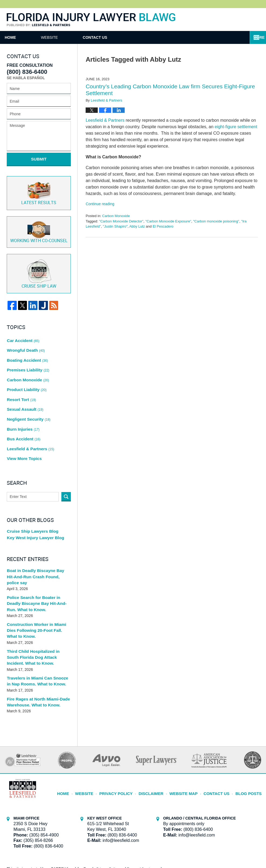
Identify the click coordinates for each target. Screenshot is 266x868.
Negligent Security (27, 390)
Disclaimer (160, 739)
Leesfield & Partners (105, 120)
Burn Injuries (22, 398)
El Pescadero (163, 226)
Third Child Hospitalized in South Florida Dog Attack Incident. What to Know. (37, 608)
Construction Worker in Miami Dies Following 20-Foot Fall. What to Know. (38, 583)
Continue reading (100, 204)
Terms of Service (142, 818)
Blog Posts (250, 739)
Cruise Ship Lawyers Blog (31, 492)
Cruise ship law (39, 266)
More (254, 37)
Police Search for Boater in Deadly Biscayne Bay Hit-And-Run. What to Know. (38, 558)
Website (80, 37)
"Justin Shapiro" (115, 226)
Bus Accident (23, 405)
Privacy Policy (128, 739)
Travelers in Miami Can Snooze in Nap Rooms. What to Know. (37, 630)
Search (66, 457)
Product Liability (25, 368)
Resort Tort (21, 375)
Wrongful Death (25, 338)
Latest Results (39, 188)
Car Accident (22, 330)
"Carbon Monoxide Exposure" (168, 221)
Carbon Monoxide (116, 216)
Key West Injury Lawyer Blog (33, 499)
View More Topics (23, 420)
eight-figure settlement (236, 127)
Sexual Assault (24, 382)
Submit (39, 159)
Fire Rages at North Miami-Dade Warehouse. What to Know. (36, 651)
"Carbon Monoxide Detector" (121, 221)
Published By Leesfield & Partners (243, 20)
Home (26, 37)
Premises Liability (27, 353)
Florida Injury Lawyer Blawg (91, 20)
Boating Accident (26, 345)
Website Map (190, 739)
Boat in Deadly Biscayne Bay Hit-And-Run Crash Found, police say (38, 536)
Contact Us (141, 37)
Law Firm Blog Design (234, 849)
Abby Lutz (137, 226)
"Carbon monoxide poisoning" (216, 221)
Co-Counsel (39, 226)
